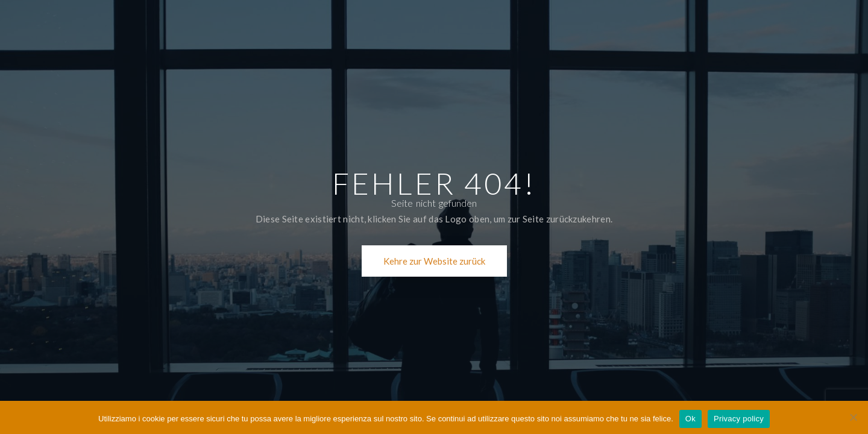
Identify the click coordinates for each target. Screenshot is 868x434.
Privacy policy (739, 419)
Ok (690, 419)
